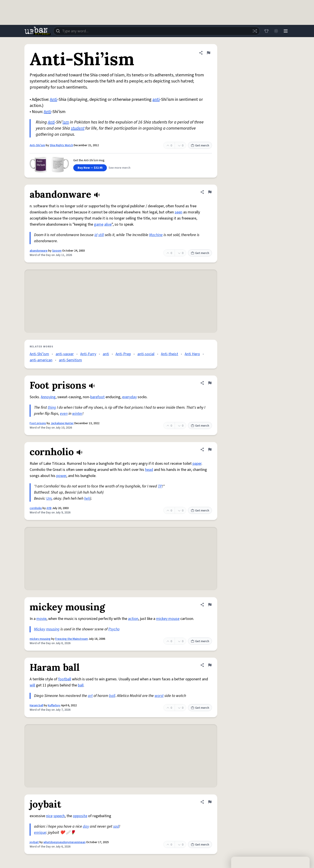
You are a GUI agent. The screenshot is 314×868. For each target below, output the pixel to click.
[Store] (266, 31)
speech (59, 816)
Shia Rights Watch (61, 145)
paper (197, 464)
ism (66, 122)
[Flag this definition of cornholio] (210, 449)
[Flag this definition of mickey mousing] (210, 605)
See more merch (119, 168)
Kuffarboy (54, 705)
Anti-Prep (123, 354)
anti (156, 99)
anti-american (41, 360)
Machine (156, 235)
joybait (34, 842)
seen (178, 212)
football (65, 679)
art (90, 696)
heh (87, 498)
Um (49, 498)
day (86, 826)
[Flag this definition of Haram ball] (210, 665)
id (96, 235)
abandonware (39, 251)
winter (77, 414)
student (78, 128)
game (99, 224)
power (61, 476)
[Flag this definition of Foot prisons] (210, 383)
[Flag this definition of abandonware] (210, 192)
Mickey (40, 629)
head (149, 470)
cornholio (36, 508)
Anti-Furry (88, 354)
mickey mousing (40, 639)
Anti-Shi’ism (37, 145)
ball (81, 685)
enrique (40, 833)
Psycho (114, 629)
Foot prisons (38, 423)
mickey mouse (168, 619)
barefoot (97, 397)
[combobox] (157, 31)
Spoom (57, 251)
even (64, 414)
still (101, 235)
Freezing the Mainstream (72, 639)
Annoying (48, 397)
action (133, 619)
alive (108, 224)
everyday (129, 397)
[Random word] (255, 31)
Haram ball (36, 705)
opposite (80, 816)
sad (116, 826)
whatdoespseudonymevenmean (64, 842)
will (32, 685)
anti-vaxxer (65, 354)
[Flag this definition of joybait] (210, 802)
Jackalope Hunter (62, 423)
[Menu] (286, 31)
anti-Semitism (70, 360)
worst (159, 696)
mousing (53, 629)
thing (52, 407)
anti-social (146, 354)
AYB (49, 508)
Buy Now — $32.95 (90, 168)
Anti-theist (170, 354)
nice (49, 816)
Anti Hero (192, 354)
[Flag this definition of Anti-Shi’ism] (208, 53)
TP (160, 486)
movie (41, 619)
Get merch (200, 146)
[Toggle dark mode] (276, 31)
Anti (54, 99)
